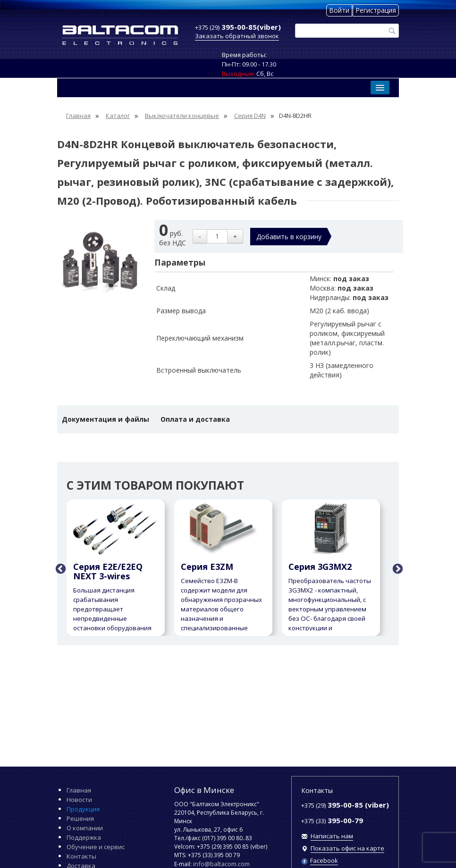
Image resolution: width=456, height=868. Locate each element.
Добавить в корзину (289, 237)
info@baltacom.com (221, 864)
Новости (79, 800)
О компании (85, 828)
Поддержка (84, 837)
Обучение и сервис (96, 847)
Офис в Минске (204, 790)
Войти (339, 10)
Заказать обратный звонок (237, 36)
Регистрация (376, 10)
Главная (79, 790)
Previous (59, 568)
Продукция (83, 809)
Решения (80, 818)
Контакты (81, 856)
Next (397, 568)
